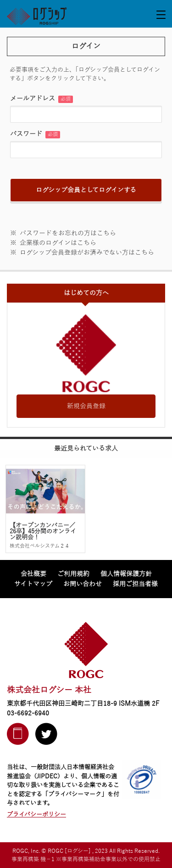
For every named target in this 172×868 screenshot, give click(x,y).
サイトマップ (33, 584)
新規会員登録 (86, 406)
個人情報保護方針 (126, 574)
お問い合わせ (83, 584)
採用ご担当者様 (135, 584)
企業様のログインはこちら (58, 243)
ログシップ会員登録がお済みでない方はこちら (87, 253)
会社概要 (33, 574)
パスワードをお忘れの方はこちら (68, 233)
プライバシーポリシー (36, 815)
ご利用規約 (73, 574)
